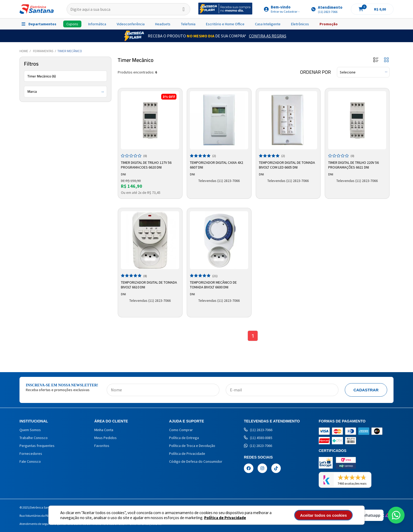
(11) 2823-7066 (258, 430)
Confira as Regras (268, 36)
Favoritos (102, 446)
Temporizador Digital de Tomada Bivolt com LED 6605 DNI (287, 165)
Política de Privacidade (225, 518)
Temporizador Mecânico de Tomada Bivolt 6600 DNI (214, 285)
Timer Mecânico (70, 51)
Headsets (163, 24)
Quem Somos (30, 430)
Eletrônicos (300, 24)
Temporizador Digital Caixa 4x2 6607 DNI (217, 165)
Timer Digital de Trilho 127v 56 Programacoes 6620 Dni (146, 165)
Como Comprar (181, 430)
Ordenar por (315, 72)
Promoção (329, 24)
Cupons (72, 24)
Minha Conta (104, 430)
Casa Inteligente (268, 24)
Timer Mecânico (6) (42, 76)
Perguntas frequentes (37, 446)
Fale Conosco (30, 461)
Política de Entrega (184, 438)
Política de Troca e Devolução (192, 446)
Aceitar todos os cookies (324, 515)
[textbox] (128, 9)
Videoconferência (131, 24)
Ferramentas (43, 51)
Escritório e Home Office (225, 24)
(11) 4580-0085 (258, 438)
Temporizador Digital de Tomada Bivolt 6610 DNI (149, 285)
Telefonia (188, 24)
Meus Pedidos (105, 438)
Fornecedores (31, 454)
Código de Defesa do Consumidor (196, 461)
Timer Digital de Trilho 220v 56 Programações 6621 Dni (353, 165)
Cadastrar (366, 390)
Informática (97, 24)
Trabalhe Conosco (34, 438)
